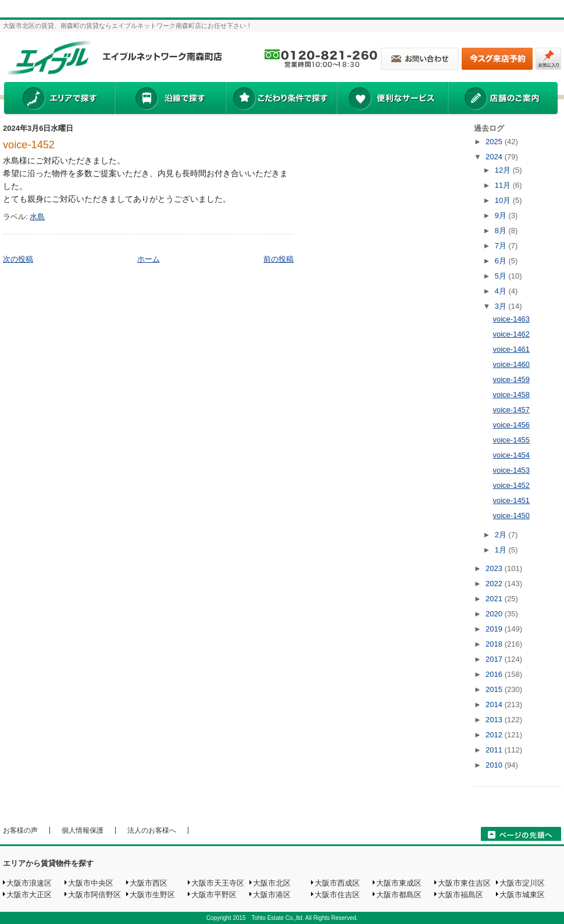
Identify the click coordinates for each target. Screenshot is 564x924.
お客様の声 (20, 830)
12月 (504, 170)
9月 (502, 215)
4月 (502, 291)
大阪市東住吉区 (464, 883)
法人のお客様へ (152, 830)
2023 (495, 568)
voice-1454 (511, 455)
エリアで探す (58, 99)
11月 (504, 185)
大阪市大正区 (29, 895)
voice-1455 (511, 440)
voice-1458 (511, 395)
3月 (502, 306)
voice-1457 (511, 410)
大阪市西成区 (337, 883)
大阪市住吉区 (337, 895)
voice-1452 (29, 145)
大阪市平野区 (214, 895)
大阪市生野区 (152, 895)
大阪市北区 (272, 883)
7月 (502, 246)
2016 (495, 674)
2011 (495, 750)
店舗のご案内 (503, 99)
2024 (495, 157)
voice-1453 (511, 470)
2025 (495, 142)
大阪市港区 (272, 895)
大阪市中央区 (91, 883)
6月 (502, 261)
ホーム (149, 259)
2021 (495, 599)
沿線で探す (170, 99)
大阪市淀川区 (522, 883)
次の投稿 (18, 259)
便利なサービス (392, 99)
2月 (502, 535)
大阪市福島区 (461, 895)
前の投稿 (279, 259)
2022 (495, 584)
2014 (495, 704)
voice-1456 (511, 425)
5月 (502, 276)
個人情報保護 (83, 830)
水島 (37, 217)
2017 (495, 659)
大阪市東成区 (399, 883)
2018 (495, 644)
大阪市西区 (149, 883)
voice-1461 (511, 349)
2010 (495, 765)
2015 (495, 689)
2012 (495, 735)
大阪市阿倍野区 (94, 895)
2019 (495, 629)
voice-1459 (511, 379)
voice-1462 (511, 334)
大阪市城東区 (522, 895)
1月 (502, 550)
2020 (495, 614)
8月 (502, 231)
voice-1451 (511, 500)
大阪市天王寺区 (218, 883)
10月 (504, 200)
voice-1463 (511, 319)
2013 (495, 720)
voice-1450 (511, 515)
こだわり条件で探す (281, 99)
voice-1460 (511, 364)
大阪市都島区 (399, 895)
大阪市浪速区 (29, 883)
